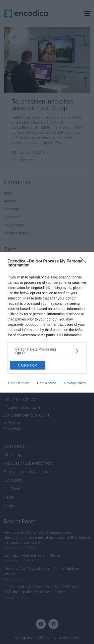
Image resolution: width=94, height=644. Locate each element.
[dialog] (47, 322)
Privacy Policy (75, 383)
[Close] (84, 261)
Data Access (47, 383)
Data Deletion (19, 383)
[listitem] (47, 351)
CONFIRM (28, 365)
